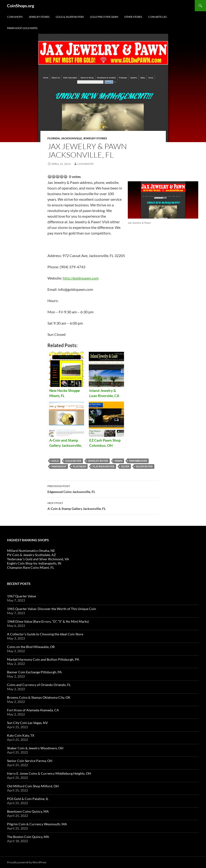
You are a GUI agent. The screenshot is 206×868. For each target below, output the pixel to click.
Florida (54, 138)
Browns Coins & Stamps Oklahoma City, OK (39, 697)
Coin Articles (157, 17)
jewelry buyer (98, 461)
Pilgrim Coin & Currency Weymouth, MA (37, 824)
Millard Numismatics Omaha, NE (31, 551)
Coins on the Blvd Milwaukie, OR (31, 647)
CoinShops (85, 164)
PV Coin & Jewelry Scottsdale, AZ (31, 555)
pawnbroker (138, 461)
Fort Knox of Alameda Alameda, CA (33, 710)
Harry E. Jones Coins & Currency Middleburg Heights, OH (49, 773)
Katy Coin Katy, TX (21, 735)
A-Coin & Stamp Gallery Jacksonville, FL (103, 505)
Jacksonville (72, 138)
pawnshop (59, 466)
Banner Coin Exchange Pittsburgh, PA (34, 672)
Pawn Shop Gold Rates (22, 28)
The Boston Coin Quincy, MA (28, 837)
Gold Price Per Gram (104, 17)
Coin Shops (15, 17)
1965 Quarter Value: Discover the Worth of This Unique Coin (52, 609)
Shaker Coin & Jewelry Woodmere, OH (35, 748)
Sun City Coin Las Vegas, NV (27, 723)
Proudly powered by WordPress (27, 862)
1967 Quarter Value (21, 596)
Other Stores (133, 17)
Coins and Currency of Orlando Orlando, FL (39, 685)
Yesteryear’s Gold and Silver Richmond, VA (38, 559)
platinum (79, 466)
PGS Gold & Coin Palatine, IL (28, 799)
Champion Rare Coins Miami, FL (31, 567)
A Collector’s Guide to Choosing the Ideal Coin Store (45, 634)
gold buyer (73, 461)
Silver (125, 466)
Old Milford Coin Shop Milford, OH (33, 786)
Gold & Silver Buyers (70, 17)
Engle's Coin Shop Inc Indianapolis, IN (34, 563)
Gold (55, 461)
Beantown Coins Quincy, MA (28, 811)
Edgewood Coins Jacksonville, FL (103, 489)
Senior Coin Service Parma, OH (30, 761)
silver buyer (144, 466)
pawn (119, 461)
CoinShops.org (21, 6)
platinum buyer (103, 466)
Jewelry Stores (39, 17)
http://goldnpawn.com (81, 278)
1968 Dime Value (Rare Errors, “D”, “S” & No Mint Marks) (48, 621)
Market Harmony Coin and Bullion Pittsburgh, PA (43, 659)
